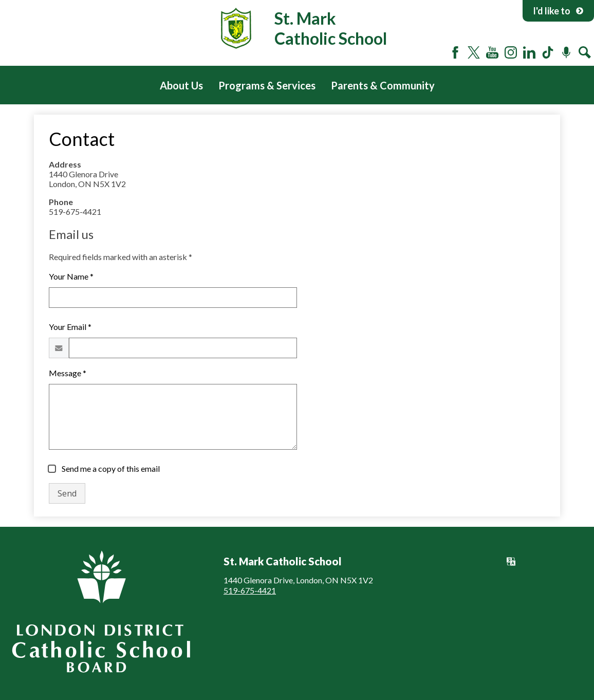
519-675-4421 (250, 590)
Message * (68, 373)
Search (585, 52)
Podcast (566, 52)
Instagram (511, 52)
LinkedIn (529, 52)
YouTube (492, 52)
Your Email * (70, 327)
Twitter (474, 52)
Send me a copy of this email (110, 468)
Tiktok (548, 52)
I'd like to (558, 11)
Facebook (455, 52)
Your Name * (71, 276)
